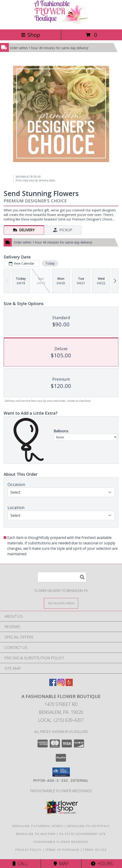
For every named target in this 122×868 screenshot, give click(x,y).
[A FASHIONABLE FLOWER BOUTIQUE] (61, 23)
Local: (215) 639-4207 (61, 720)
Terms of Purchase (62, 850)
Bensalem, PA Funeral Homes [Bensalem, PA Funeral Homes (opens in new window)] (38, 826)
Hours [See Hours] (102, 864)
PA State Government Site (83, 834)
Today (50, 263)
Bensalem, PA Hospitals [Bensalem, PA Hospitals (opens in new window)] (89, 826)
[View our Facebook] (53, 685)
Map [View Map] (61, 864)
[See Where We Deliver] (61, 603)
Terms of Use (95, 850)
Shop (30, 35)
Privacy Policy (28, 850)
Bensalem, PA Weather (36, 834)
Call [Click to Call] (20, 864)
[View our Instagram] (61, 685)
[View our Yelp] (69, 685)
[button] (61, 772)
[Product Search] (62, 577)
